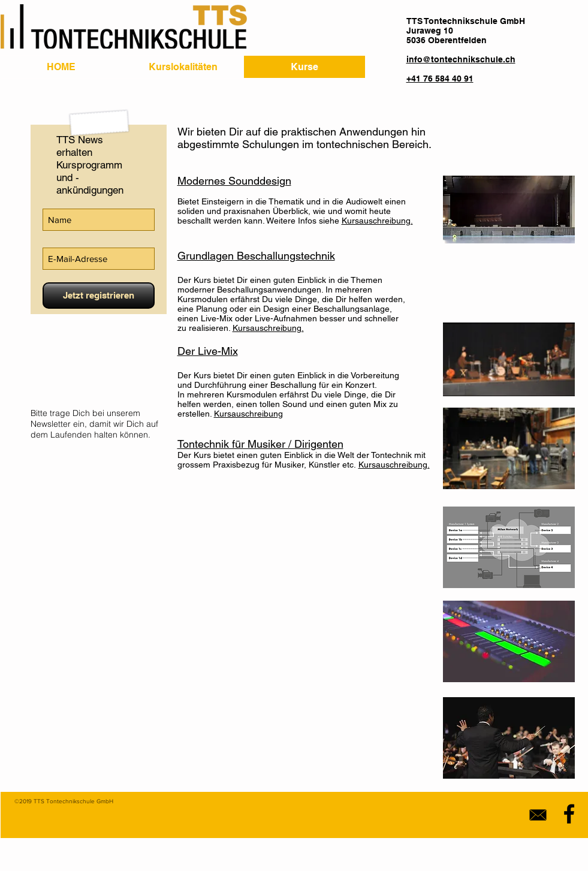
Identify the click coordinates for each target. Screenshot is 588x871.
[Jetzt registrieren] (99, 296)
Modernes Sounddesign (234, 181)
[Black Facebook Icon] (569, 814)
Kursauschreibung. (377, 221)
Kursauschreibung (248, 414)
